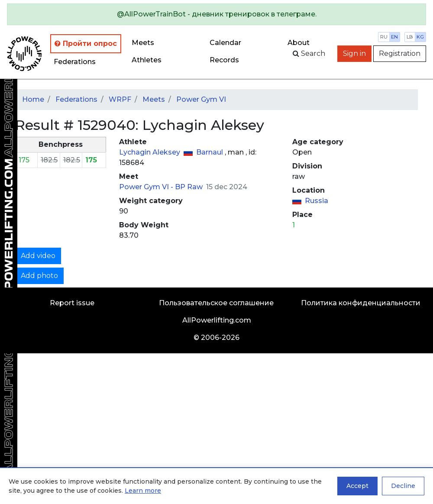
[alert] (216, 14)
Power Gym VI (201, 99)
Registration (400, 53)
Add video (38, 256)
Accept (357, 486)
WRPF (120, 99)
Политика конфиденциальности (361, 303)
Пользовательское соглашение (216, 303)
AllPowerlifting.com (217, 320)
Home (33, 99)
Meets (143, 43)
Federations (75, 62)
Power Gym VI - (147, 187)
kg (420, 37)
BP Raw (190, 187)
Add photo (39, 276)
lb (410, 37)
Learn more (143, 491)
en (394, 37)
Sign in (354, 53)
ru (384, 37)
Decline (403, 486)
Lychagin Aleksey (150, 152)
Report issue (72, 303)
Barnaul (210, 152)
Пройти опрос (86, 44)
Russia (317, 201)
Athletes (147, 60)
